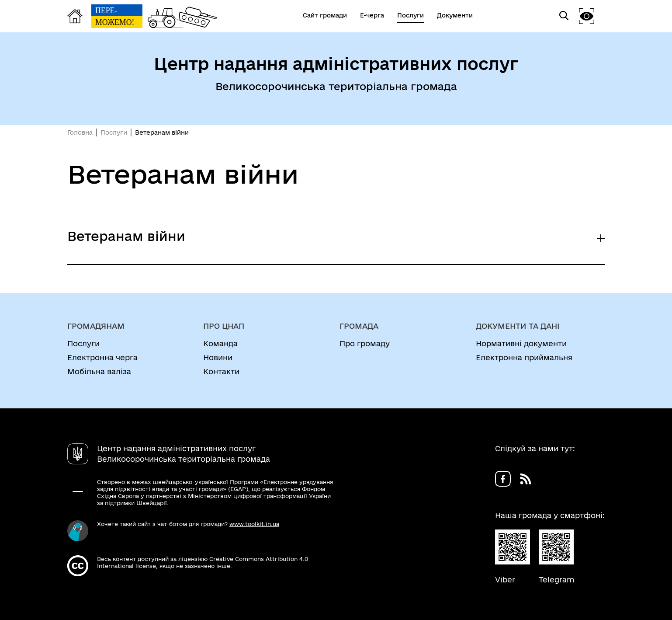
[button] (587, 16)
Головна (80, 132)
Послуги (114, 132)
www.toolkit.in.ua (254, 524)
